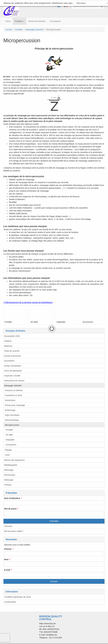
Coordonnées (10, 602)
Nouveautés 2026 (12, 336)
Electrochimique (12, 420)
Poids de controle (12, 351)
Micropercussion (12, 425)
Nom (6, 559)
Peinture (8, 485)
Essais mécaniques (13, 366)
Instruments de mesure (14, 381)
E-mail (7, 570)
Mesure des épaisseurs (14, 460)
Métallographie (11, 465)
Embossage (10, 410)
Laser (7, 455)
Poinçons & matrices (14, 390)
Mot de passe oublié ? (14, 531)
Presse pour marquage (15, 405)
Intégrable (10, 440)
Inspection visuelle (12, 376)
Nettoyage (9, 480)
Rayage (8, 450)
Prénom (8, 549)
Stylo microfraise (12, 415)
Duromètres (9, 361)
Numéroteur (10, 400)
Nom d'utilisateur (12, 498)
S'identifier (54, 521)
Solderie (8, 341)
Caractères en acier (13, 395)
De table (9, 435)
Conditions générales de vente (18, 597)
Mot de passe (10, 509)
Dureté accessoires (13, 356)
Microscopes (10, 475)
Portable (9, 430)
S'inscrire (8, 526)
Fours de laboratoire (13, 371)
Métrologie (9, 470)
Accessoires (11, 445)
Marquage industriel (13, 386)
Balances (8, 346)
